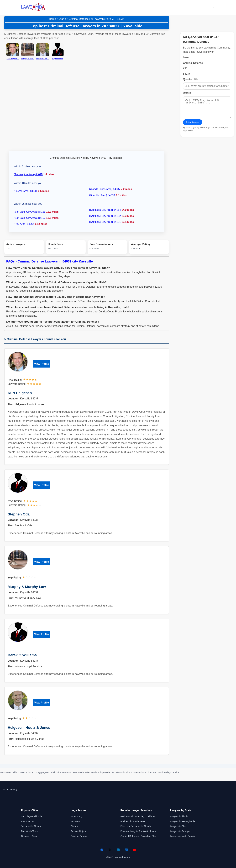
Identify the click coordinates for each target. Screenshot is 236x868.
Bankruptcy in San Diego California (138, 816)
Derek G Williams (22, 655)
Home (52, 19)
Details (187, 93)
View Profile (42, 364)
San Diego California (31, 816)
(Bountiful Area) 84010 (102, 195)
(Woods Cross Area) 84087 (105, 189)
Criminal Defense (79, 19)
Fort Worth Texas (30, 831)
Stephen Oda (19, 514)
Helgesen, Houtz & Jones (29, 728)
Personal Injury (78, 831)
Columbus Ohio (29, 836)
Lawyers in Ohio (178, 826)
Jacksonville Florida (31, 826)
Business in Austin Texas (133, 821)
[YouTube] (134, 850)
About (6, 790)
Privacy (13, 790)
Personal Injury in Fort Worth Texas (138, 831)
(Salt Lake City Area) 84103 (30, 218)
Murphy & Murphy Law (27, 587)
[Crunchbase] (118, 850)
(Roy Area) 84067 (24, 224)
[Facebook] (102, 850)
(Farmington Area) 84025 (28, 174)
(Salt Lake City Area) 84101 (105, 222)
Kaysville (100, 19)
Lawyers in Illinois (179, 816)
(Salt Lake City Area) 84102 (105, 216)
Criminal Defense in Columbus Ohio (139, 836)
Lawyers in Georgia (180, 831)
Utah (62, 19)
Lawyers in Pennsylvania (183, 821)
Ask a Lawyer (193, 126)
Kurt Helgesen (20, 393)
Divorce (75, 826)
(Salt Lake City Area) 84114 (105, 210)
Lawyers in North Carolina (183, 836)
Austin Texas (28, 821)
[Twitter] (110, 850)
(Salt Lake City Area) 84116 (30, 212)
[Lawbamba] (33, 11)
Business (75, 821)
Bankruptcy (76, 816)
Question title (191, 79)
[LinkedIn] (126, 850)
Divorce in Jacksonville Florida (136, 826)
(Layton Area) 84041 (26, 191)
